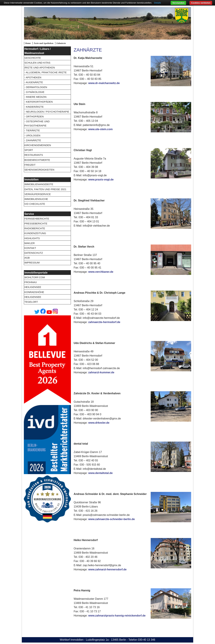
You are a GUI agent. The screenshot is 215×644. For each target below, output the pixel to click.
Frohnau (31, 282)
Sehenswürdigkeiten (39, 170)
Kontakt (30, 248)
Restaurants (34, 155)
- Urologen (32, 135)
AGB (27, 258)
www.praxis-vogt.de (101, 180)
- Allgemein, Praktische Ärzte (46, 72)
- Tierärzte (32, 130)
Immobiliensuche (36, 199)
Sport (29, 150)
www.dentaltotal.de (101, 473)
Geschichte (33, 58)
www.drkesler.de (99, 423)
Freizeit (30, 165)
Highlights (32, 238)
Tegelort (31, 302)
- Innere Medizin (35, 97)
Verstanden (178, 3)
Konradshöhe (34, 292)
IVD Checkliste (35, 204)
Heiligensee (33, 287)
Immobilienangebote (39, 184)
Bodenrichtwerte (37, 160)
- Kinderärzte (34, 107)
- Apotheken (33, 77)
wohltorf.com (35, 277)
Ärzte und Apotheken (43, 43)
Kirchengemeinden (38, 145)
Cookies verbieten (201, 3)
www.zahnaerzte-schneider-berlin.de (112, 519)
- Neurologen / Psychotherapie (47, 112)
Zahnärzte (61, 43)
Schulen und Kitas (37, 63)
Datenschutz (34, 253)
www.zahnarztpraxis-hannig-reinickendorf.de (117, 616)
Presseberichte (36, 223)
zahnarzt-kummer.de (101, 372)
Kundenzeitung (35, 233)
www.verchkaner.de (101, 272)
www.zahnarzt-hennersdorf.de (107, 569)
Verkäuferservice (38, 194)
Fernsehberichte (37, 219)
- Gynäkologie (34, 92)
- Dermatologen (36, 87)
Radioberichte (35, 228)
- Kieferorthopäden (39, 102)
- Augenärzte (34, 82)
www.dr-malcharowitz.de (104, 83)
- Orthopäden (34, 116)
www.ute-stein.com (101, 129)
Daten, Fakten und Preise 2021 (45, 189)
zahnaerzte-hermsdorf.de (104, 322)
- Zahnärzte (33, 140)
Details (157, 3)
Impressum (32, 263)
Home (28, 43)
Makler (30, 243)
